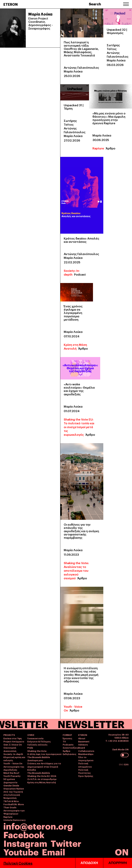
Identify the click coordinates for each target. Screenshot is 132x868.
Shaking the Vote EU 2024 (42, 776)
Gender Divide (11, 785)
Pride (30, 748)
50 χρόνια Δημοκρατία (10, 781)
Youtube (21, 852)
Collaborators (86, 751)
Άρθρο (111, 148)
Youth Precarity (12, 776)
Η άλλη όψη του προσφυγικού (44, 754)
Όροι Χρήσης (86, 776)
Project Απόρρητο (14, 741)
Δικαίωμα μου (35, 760)
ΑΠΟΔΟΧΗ (89, 863)
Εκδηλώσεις (70, 754)
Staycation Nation (14, 788)
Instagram (25, 843)
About (82, 738)
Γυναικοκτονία (35, 738)
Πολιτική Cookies (18, 863)
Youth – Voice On (13, 763)
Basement (84, 741)
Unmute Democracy (15, 820)
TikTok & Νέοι (11, 801)
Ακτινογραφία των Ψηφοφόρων (14, 812)
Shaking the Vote (37, 751)
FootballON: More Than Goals (14, 806)
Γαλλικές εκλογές (37, 744)
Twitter (66, 843)
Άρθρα (67, 751)
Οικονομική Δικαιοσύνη (10, 749)
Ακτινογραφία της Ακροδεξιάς (14, 768)
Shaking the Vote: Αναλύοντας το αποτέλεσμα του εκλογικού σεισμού (76, 570)
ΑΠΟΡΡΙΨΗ (118, 863)
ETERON (11, 4)
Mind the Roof (11, 773)
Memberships (86, 754)
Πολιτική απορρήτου (85, 765)
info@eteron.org (38, 826)
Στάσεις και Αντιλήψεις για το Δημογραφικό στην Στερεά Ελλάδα (44, 766)
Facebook (24, 834)
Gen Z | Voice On (13, 744)
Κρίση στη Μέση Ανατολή (75, 346)
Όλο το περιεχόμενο (86, 759)
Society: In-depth (72, 272)
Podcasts (68, 744)
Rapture (98, 148)
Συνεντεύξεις (70, 748)
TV (64, 741)
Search (95, 4)
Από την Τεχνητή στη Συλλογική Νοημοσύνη (13, 795)
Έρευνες (67, 738)
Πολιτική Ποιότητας (84, 771)
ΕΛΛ (126, 764)
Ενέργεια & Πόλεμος (39, 741)
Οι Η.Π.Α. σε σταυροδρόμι (42, 779)
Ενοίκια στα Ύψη (13, 738)
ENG (122, 764)
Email (54, 852)
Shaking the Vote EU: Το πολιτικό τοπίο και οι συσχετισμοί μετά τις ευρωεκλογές (79, 427)
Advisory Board (83, 746)
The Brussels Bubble (39, 757)
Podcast (80, 274)
